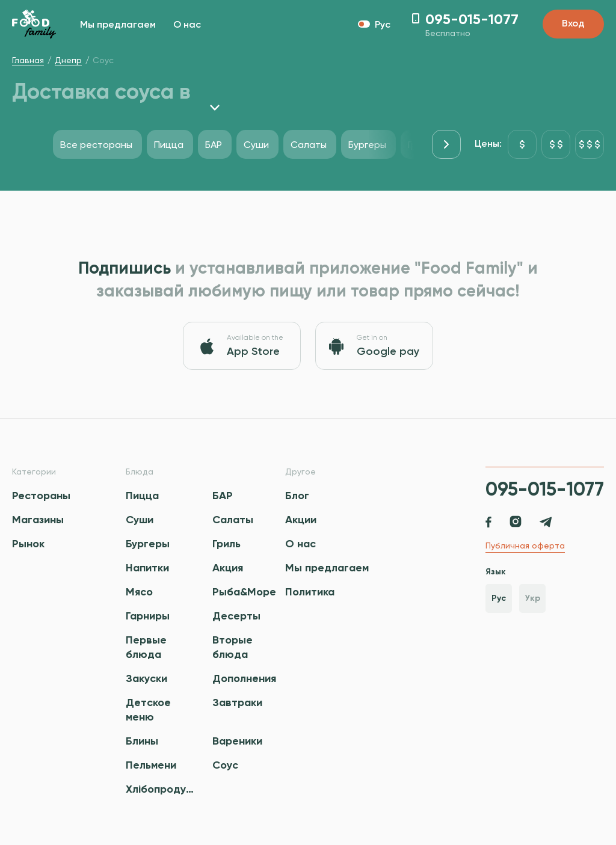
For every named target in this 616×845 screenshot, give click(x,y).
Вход (573, 24)
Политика (310, 592)
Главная (28, 60)
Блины (142, 741)
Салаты (233, 520)
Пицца (142, 496)
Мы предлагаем (118, 25)
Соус (225, 765)
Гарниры (148, 616)
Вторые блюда (233, 647)
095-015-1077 (545, 489)
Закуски (146, 678)
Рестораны (41, 496)
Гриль (226, 544)
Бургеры (148, 544)
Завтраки (237, 702)
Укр (533, 598)
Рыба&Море (244, 592)
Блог (297, 496)
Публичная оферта (525, 545)
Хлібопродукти (161, 789)
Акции (301, 520)
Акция (228, 568)
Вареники (237, 741)
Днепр (68, 60)
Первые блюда (146, 647)
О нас (187, 25)
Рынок (28, 544)
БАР (223, 496)
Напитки (147, 568)
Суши (140, 520)
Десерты (236, 616)
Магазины (38, 520)
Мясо (139, 592)
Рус (499, 598)
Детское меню (148, 710)
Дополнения (244, 678)
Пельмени (151, 765)
